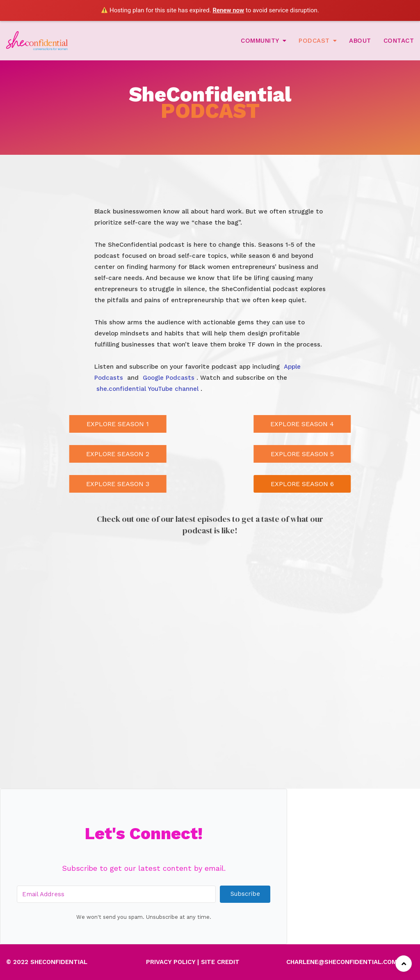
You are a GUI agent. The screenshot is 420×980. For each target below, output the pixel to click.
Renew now (228, 10)
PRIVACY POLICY (171, 962)
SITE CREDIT (220, 962)
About (360, 41)
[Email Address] (116, 894)
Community (260, 41)
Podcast (314, 41)
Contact (399, 41)
